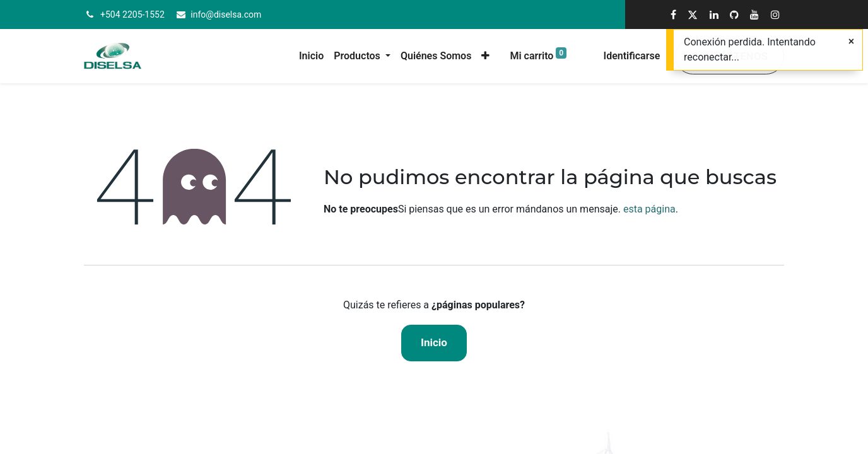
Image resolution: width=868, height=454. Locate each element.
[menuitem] (311, 56)
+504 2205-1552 (132, 15)
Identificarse (632, 56)
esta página (649, 209)
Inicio (434, 342)
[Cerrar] (851, 42)
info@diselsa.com (226, 15)
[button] (485, 56)
